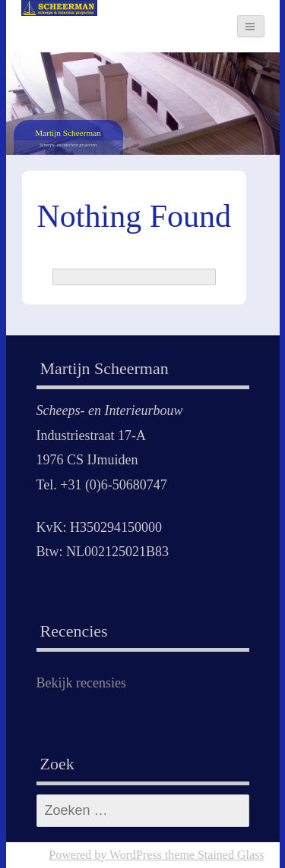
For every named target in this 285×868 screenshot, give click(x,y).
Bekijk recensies (81, 683)
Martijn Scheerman (68, 133)
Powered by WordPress (105, 855)
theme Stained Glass (213, 855)
